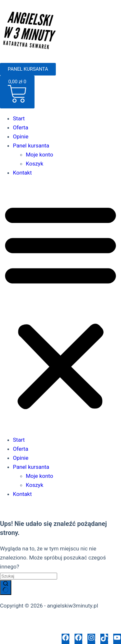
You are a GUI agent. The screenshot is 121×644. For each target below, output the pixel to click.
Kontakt (22, 173)
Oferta (20, 127)
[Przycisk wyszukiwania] (6, 588)
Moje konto (40, 155)
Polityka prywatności (25, 620)
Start (19, 118)
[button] (60, 306)
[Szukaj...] (29, 576)
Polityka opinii (56, 629)
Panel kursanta (31, 146)
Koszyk (35, 164)
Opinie (21, 136)
